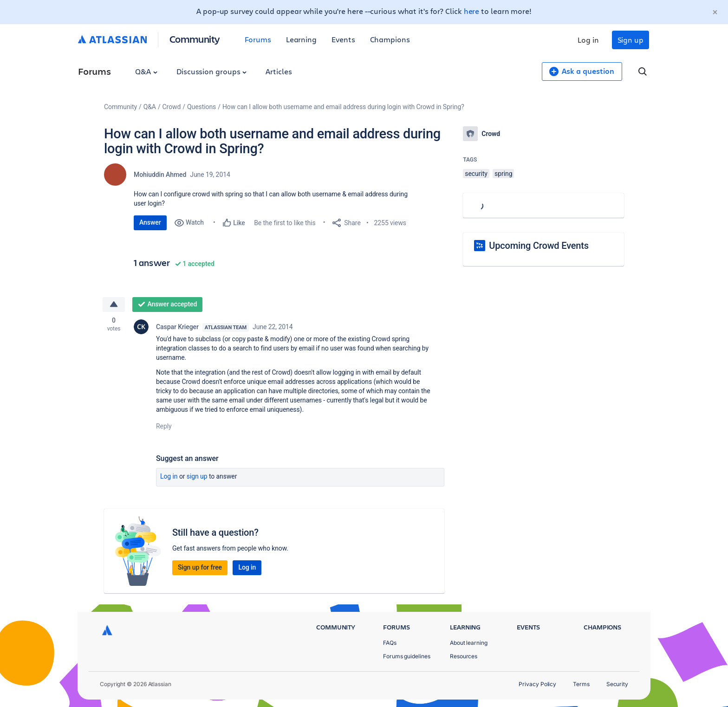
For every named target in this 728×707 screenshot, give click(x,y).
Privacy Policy (537, 684)
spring (503, 174)
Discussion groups (212, 71)
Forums (258, 39)
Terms (581, 684)
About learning (469, 643)
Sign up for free (200, 567)
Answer (150, 222)
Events (343, 39)
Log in (588, 40)
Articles (279, 71)
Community (195, 39)
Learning (301, 39)
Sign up (630, 40)
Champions (390, 39)
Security (617, 684)
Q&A (146, 71)
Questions (201, 107)
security (476, 174)
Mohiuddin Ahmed (160, 175)
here (472, 11)
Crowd (172, 107)
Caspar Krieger (177, 327)
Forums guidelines (407, 656)
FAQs (390, 643)
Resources (464, 656)
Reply (164, 426)
